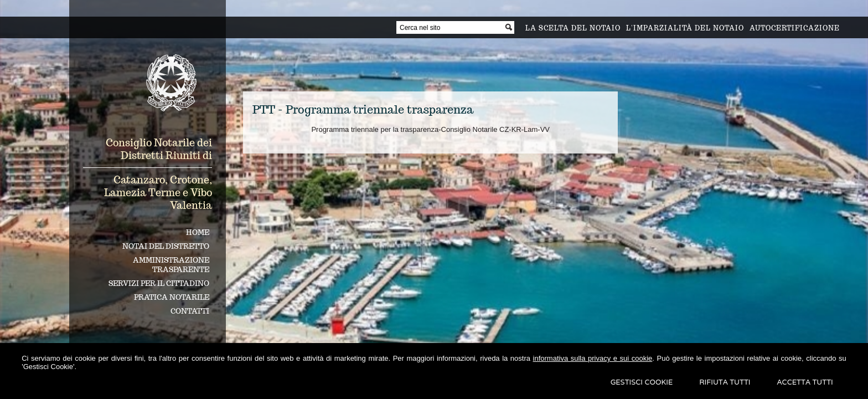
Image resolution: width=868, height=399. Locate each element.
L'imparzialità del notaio (685, 28)
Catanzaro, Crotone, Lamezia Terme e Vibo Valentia (158, 193)
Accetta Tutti (805, 382)
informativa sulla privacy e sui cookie (593, 358)
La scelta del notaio (573, 28)
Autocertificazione (795, 28)
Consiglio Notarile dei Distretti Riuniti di (159, 149)
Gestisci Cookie (642, 382)
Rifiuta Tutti (725, 382)
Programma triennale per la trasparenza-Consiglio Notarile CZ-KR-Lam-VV (430, 129)
